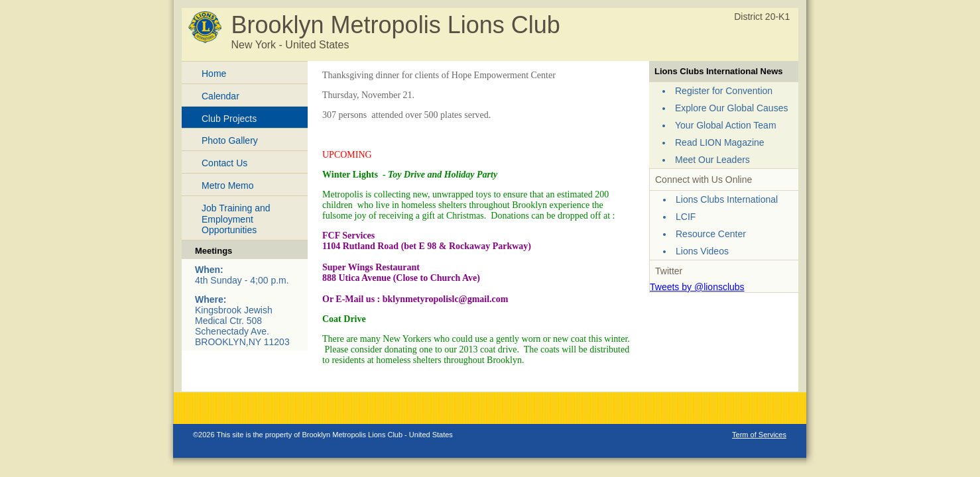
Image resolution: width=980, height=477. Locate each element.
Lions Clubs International (727, 199)
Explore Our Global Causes (731, 108)
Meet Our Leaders (712, 160)
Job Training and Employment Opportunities (236, 219)
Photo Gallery (230, 140)
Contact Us (224, 163)
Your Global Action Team (726, 125)
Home (214, 74)
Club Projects (229, 119)
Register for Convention (724, 91)
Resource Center (711, 234)
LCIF (686, 217)
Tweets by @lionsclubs (697, 287)
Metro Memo (228, 185)
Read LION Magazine (720, 142)
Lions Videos (702, 251)
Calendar (220, 96)
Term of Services (759, 435)
